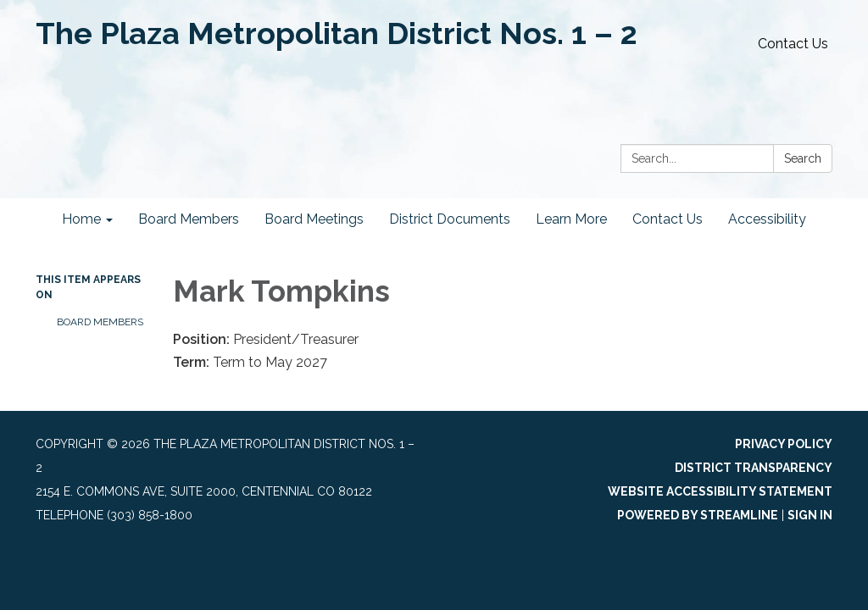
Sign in (810, 515)
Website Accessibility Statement (720, 491)
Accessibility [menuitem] (767, 219)
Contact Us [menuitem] (668, 219)
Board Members (100, 322)
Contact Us (793, 44)
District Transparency (754, 468)
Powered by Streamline (698, 515)
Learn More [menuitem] (571, 219)
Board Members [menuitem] (189, 219)
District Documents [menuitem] (450, 219)
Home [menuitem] (81, 219)
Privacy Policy (784, 444)
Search (803, 158)
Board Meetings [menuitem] (314, 219)
